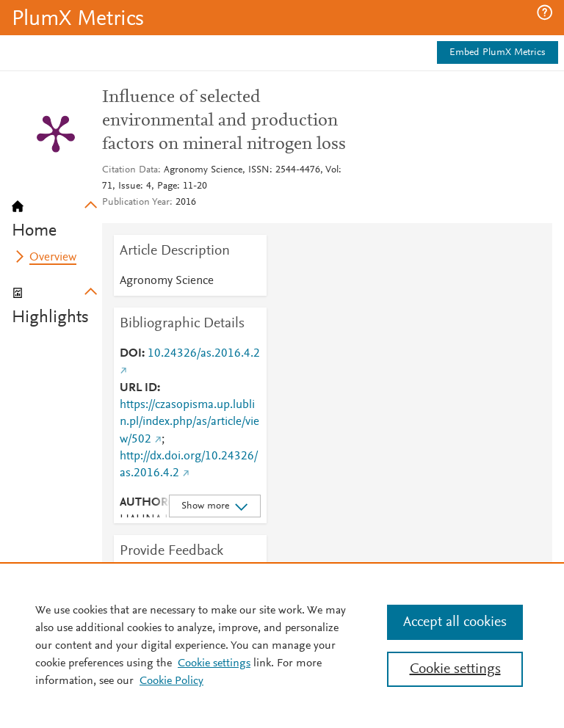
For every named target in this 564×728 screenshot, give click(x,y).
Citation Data (130, 170)
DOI (131, 354)
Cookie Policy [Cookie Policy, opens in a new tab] (171, 681)
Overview (53, 258)
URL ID (138, 388)
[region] (282, 645)
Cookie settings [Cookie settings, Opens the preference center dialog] (455, 669)
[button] (545, 12)
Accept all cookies (455, 622)
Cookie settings (214, 663)
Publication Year (136, 203)
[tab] (57, 214)
